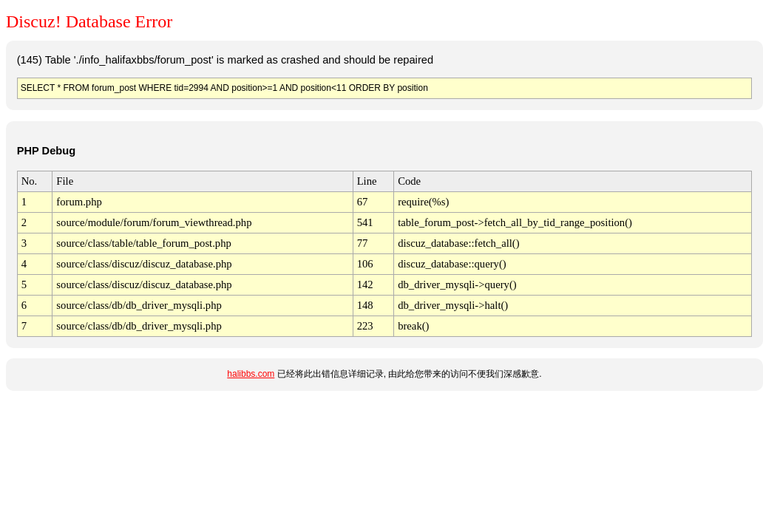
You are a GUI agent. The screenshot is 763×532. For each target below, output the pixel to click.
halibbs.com (251, 374)
